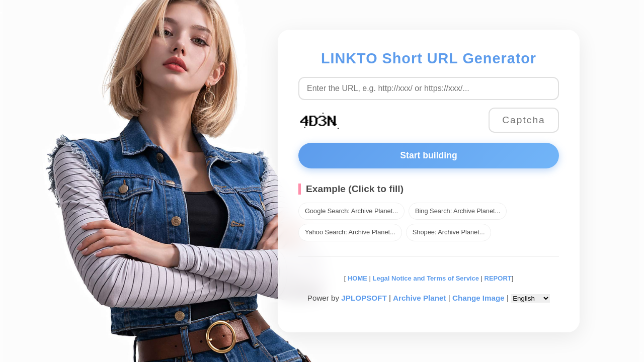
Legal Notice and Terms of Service (426, 278)
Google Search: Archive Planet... (351, 211)
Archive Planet (420, 298)
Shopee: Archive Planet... (449, 232)
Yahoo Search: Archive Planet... (350, 232)
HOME (356, 278)
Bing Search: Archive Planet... (458, 211)
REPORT (498, 278)
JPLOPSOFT (364, 298)
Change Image (478, 298)
